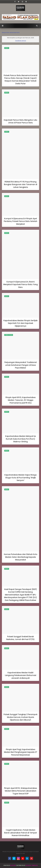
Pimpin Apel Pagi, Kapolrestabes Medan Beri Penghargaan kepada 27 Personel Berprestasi (21, 752)
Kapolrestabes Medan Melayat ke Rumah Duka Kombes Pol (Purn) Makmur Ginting (21, 439)
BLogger (13, 865)
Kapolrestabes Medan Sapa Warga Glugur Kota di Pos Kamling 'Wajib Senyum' (20, 478)
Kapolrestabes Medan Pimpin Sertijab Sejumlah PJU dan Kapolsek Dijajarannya (21, 323)
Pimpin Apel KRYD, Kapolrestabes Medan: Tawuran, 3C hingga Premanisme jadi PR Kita (21, 400)
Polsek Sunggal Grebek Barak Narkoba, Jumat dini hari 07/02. (20, 638)
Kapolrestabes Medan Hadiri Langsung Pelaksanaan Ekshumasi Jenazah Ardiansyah (21, 675)
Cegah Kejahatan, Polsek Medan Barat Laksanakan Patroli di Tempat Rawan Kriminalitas (21, 833)
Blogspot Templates (32, 865)
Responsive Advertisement (11, 33)
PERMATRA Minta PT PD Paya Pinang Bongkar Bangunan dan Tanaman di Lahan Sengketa (21, 184)
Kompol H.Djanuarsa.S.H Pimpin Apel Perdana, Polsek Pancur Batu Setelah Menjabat (20, 221)
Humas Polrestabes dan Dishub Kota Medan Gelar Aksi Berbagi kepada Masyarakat (21, 557)
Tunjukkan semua (21, 41)
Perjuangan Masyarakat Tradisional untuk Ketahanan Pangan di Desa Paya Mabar (21, 365)
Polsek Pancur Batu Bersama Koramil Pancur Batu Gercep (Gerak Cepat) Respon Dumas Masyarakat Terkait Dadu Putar (21, 80)
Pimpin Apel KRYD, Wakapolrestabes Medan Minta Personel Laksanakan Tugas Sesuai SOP (21, 791)
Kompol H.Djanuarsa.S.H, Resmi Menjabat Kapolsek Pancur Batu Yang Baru (20, 285)
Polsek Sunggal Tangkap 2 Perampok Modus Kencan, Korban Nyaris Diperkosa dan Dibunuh (20, 717)
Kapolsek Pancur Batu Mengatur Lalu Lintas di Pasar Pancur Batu (20, 121)
